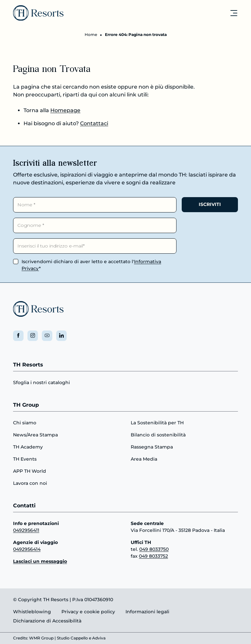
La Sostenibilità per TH (157, 423)
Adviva (99, 638)
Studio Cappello (72, 638)
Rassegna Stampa (152, 447)
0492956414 (27, 549)
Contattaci (94, 123)
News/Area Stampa (35, 435)
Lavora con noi (30, 483)
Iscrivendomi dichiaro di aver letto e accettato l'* (91, 265)
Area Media (144, 459)
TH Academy (28, 447)
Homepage (65, 110)
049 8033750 (154, 549)
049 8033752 (153, 556)
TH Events (25, 459)
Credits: (21, 638)
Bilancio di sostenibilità (158, 435)
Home (91, 34)
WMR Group (41, 638)
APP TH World (30, 471)
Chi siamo (25, 423)
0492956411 (26, 530)
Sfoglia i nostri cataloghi (42, 383)
